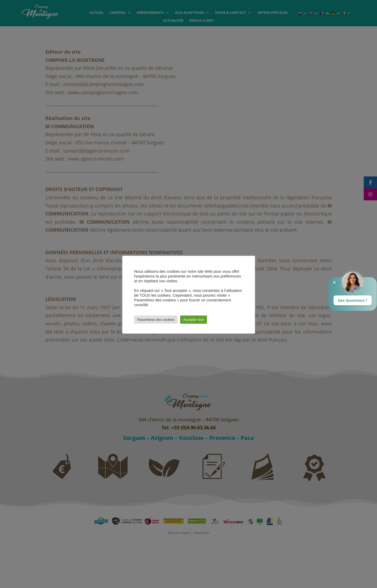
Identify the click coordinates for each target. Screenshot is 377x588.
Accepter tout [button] (194, 320)
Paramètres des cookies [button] (156, 320)
